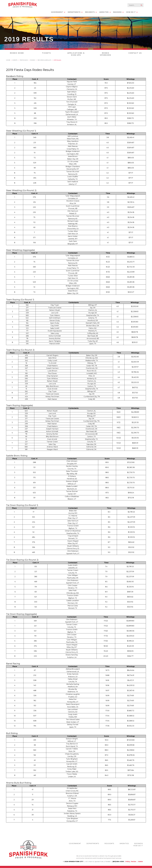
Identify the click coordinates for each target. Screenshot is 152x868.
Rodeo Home (17, 53)
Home (8, 60)
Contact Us (135, 53)
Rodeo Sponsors (106, 54)
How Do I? (132, 12)
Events (15, 60)
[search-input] (135, 5)
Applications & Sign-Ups (76, 54)
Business (119, 12)
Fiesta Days (24, 60)
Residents (91, 12)
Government (58, 12)
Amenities (105, 12)
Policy (128, 862)
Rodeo (33, 60)
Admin (141, 862)
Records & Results (44, 60)
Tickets (46, 53)
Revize (134, 862)
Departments (75, 12)
